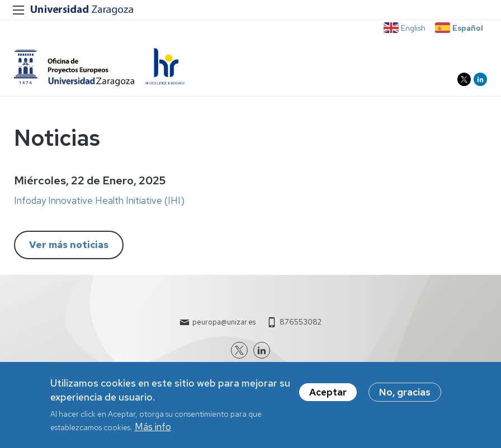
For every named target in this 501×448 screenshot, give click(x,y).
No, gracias (405, 394)
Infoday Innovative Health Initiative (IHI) (99, 202)
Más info (153, 428)
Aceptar (328, 394)
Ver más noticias (69, 245)
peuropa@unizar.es (224, 322)
